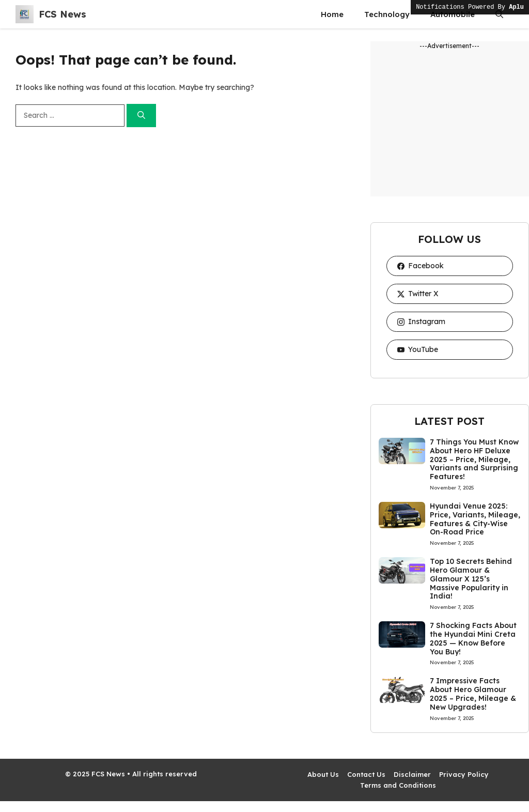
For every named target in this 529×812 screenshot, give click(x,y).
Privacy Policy (464, 774)
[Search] (141, 116)
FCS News (63, 14)
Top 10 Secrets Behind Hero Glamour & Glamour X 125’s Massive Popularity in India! (471, 579)
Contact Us (366, 774)
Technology (387, 14)
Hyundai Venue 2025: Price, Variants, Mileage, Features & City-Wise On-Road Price (475, 519)
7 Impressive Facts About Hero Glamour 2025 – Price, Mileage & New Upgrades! (473, 694)
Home (332, 14)
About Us (323, 774)
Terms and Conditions (398, 785)
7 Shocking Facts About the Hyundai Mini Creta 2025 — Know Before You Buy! (473, 638)
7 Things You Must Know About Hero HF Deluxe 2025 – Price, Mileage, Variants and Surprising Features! (474, 459)
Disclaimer (412, 774)
